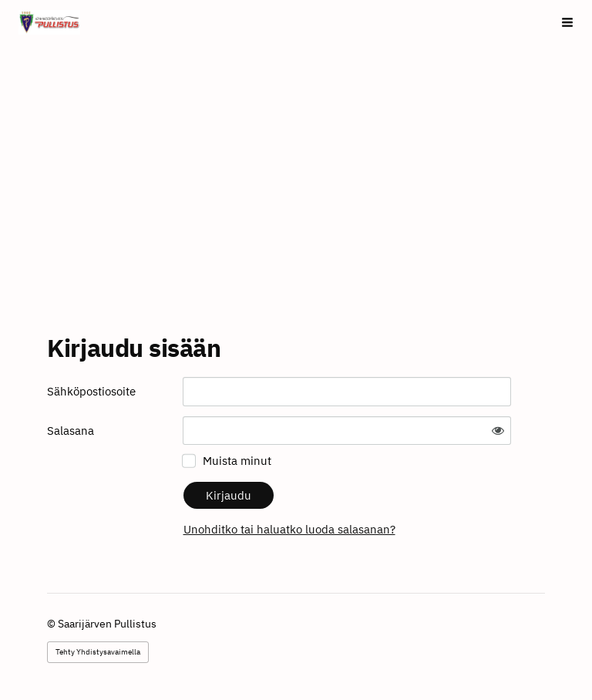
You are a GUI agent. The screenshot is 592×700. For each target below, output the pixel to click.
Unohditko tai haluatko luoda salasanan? (289, 529)
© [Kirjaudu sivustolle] (52, 624)
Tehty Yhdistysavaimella (98, 652)
